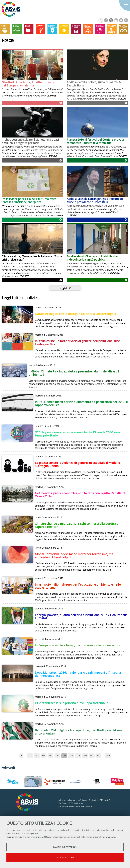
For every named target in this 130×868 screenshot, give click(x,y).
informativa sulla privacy (105, 837)
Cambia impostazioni (65, 847)
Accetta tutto (65, 857)
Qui (8, 837)
